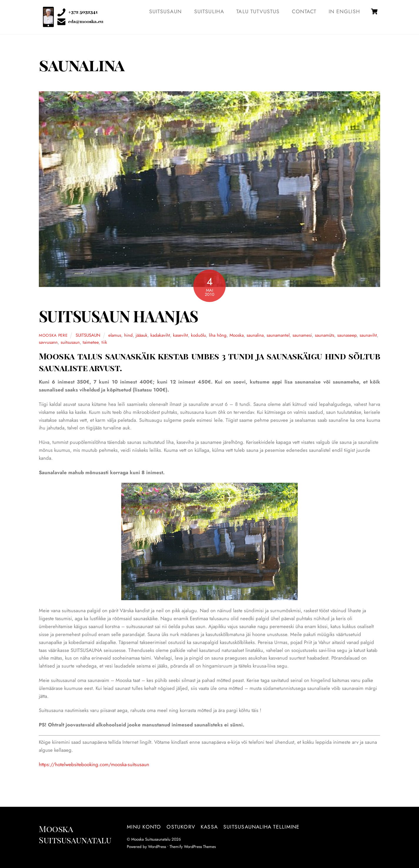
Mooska (237, 335)
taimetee (91, 342)
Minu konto (144, 827)
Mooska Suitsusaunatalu (151, 839)
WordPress (157, 847)
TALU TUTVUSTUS (258, 11)
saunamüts (325, 335)
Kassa (209, 827)
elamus (115, 335)
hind (128, 335)
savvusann (48, 342)
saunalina (255, 335)
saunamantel (278, 335)
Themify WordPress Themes (193, 847)
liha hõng (218, 335)
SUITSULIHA (209, 11)
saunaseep (347, 335)
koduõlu (198, 335)
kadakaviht (160, 335)
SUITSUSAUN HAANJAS (118, 316)
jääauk (142, 335)
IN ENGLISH (344, 11)
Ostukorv (181, 827)
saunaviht (368, 335)
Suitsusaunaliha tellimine (261, 827)
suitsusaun (70, 342)
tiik (104, 342)
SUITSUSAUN (166, 11)
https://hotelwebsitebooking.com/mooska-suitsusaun (94, 764)
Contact (304, 11)
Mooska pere (53, 335)
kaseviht (181, 335)
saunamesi (302, 335)
